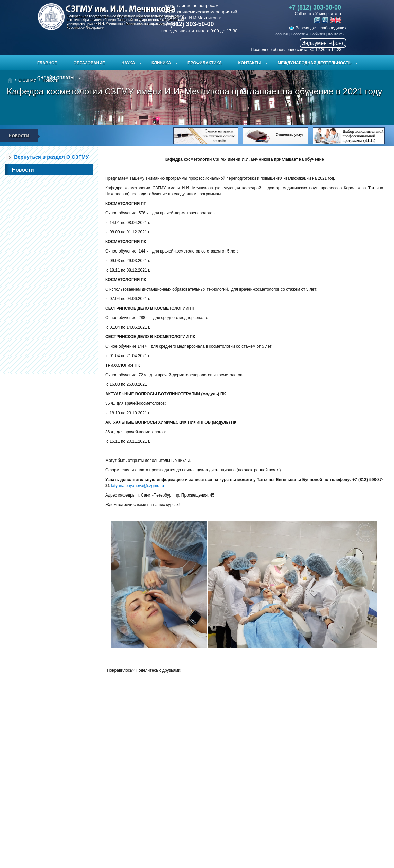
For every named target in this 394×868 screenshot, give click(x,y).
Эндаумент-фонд (323, 43)
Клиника (161, 63)
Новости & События (308, 34)
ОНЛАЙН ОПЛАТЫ (56, 78)
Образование (89, 63)
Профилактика (205, 63)
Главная (281, 34)
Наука (128, 63)
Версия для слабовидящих (318, 28)
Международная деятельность (314, 63)
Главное (47, 63)
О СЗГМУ (27, 80)
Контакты (337, 34)
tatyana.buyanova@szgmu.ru (138, 486)
